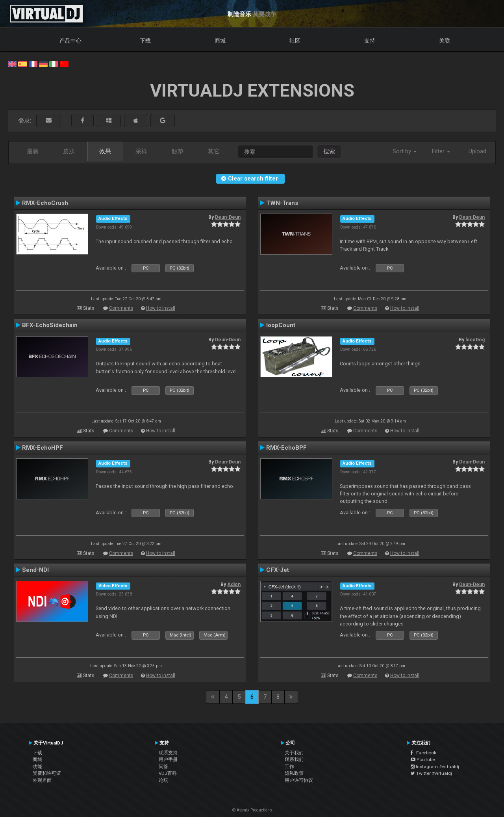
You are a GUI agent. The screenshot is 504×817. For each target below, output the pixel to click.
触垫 (178, 151)
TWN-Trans (282, 203)
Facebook (423, 753)
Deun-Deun (228, 217)
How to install (161, 308)
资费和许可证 (47, 773)
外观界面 (42, 780)
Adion (234, 584)
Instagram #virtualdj (435, 767)
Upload (477, 151)
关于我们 (294, 753)
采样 (141, 151)
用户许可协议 (299, 780)
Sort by (405, 151)
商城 (220, 41)
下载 (145, 41)
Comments (121, 308)
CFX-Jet (278, 570)
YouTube (423, 759)
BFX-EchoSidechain (50, 325)
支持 (370, 41)
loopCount (281, 325)
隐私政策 (294, 773)
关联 (445, 41)
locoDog (475, 340)
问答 (163, 767)
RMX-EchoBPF (286, 448)
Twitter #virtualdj (431, 773)
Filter (441, 151)
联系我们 (294, 759)
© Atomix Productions (252, 810)
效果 (105, 151)
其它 (214, 151)
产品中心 (70, 41)
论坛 (163, 780)
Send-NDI (35, 570)
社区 (295, 41)
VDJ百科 (168, 773)
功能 (37, 767)
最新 (33, 151)
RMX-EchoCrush (45, 203)
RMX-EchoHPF (43, 448)
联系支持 (168, 753)
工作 (289, 767)
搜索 (329, 151)
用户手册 (168, 759)
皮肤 (69, 151)
